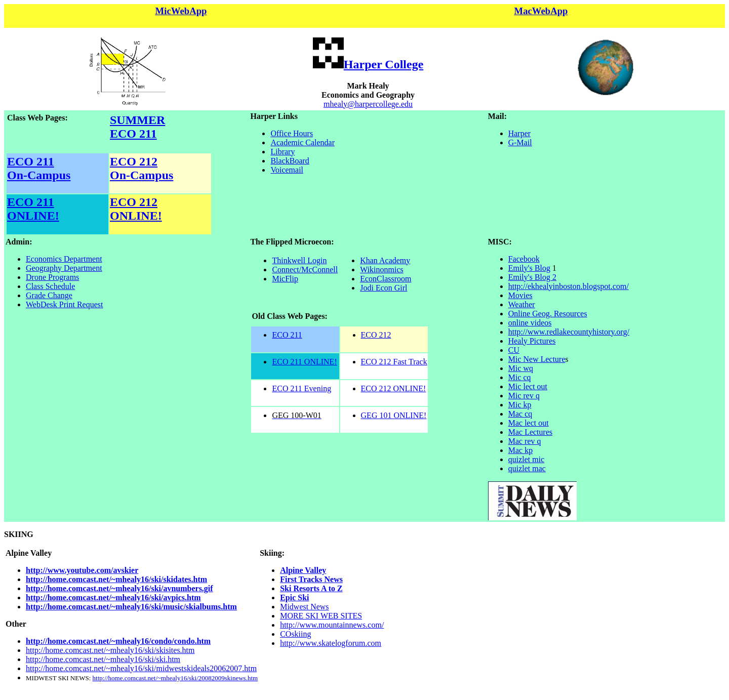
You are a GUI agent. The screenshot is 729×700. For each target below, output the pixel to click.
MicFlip (285, 279)
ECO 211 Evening (301, 388)
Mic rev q (524, 396)
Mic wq (521, 368)
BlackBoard (290, 161)
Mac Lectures (531, 432)
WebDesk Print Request (64, 304)
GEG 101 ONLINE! (394, 415)
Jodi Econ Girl (383, 288)
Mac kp (520, 450)
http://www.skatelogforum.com (331, 643)
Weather (522, 304)
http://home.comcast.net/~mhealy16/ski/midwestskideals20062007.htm (141, 668)
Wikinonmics (382, 270)
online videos (530, 323)
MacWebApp (541, 11)
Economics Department (64, 259)
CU (514, 350)
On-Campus (39, 175)
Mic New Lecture (537, 359)
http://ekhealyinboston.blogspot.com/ (569, 286)
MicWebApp (181, 11)
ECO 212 (134, 161)
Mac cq (520, 414)
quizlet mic (526, 459)
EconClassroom (386, 279)
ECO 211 (31, 161)
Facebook (524, 259)
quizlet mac (527, 468)
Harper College (384, 64)
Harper (519, 133)
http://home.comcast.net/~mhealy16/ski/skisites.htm (110, 650)
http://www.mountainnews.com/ (332, 625)
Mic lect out (528, 386)
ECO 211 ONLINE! (33, 209)
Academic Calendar (302, 142)
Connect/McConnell (305, 270)
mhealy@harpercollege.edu (368, 104)
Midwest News (304, 607)
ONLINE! (136, 216)
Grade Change (49, 295)
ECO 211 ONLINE (303, 362)
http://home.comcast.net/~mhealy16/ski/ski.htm (103, 659)
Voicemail (287, 170)
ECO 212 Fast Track (394, 362)
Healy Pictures (532, 341)
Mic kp (520, 405)
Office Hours (292, 133)
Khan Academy (385, 260)
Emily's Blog (529, 268)
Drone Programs (52, 277)
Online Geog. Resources (548, 314)
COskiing (295, 634)
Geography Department (64, 268)
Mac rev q (525, 441)
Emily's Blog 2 (532, 277)
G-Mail (520, 142)
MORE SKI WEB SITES (321, 616)
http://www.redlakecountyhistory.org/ (569, 332)
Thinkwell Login (299, 260)
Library (282, 152)
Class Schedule (50, 286)
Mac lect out (529, 423)
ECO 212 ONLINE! (394, 388)
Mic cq (520, 377)
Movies (520, 295)
